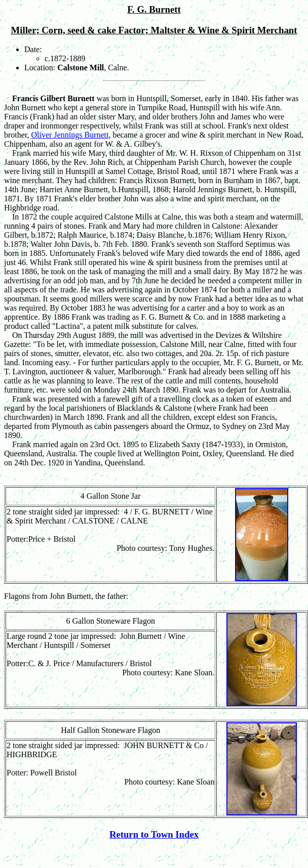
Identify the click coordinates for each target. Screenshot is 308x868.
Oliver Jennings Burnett (70, 135)
